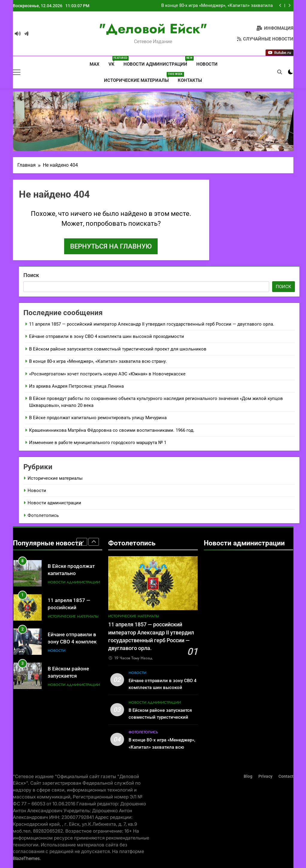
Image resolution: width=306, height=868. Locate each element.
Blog (248, 776)
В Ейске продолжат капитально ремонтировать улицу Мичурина (98, 418)
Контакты (190, 80)
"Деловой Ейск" (153, 29)
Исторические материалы (139, 78)
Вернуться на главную (111, 246)
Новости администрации (158, 61)
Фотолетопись (43, 515)
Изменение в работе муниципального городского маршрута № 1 (98, 443)
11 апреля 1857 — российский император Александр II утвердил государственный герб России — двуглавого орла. (152, 324)
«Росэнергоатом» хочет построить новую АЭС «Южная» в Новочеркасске (107, 374)
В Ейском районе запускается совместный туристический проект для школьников (118, 349)
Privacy (265, 776)
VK (114, 61)
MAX (94, 64)
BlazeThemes (26, 858)
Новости (207, 64)
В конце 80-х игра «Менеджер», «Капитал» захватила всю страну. (217, 7)
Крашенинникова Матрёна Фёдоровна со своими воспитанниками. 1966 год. (112, 430)
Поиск (31, 275)
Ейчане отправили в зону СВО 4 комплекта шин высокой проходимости (107, 336)
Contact (286, 776)
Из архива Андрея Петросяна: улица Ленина (76, 386)
